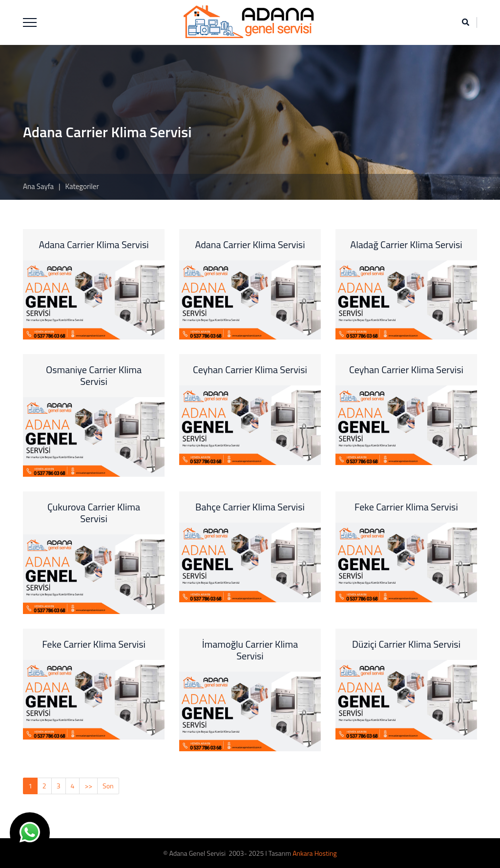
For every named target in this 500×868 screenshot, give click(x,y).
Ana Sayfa (38, 186)
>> (88, 786)
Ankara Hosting (314, 853)
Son (108, 786)
